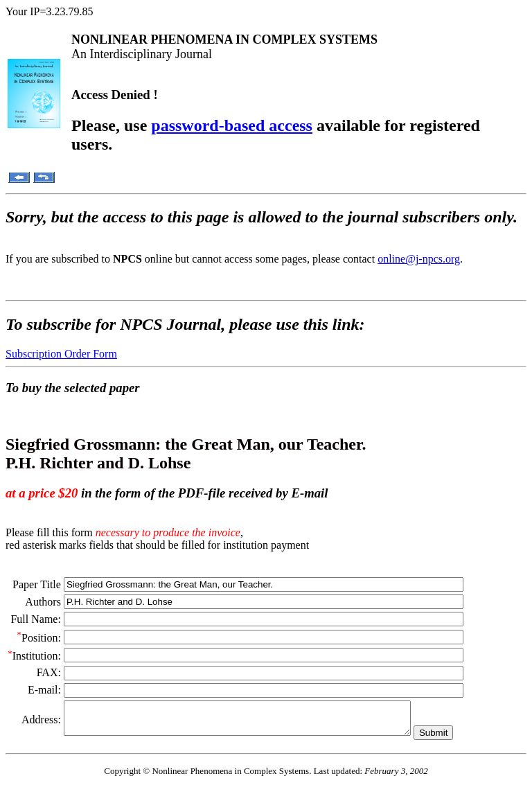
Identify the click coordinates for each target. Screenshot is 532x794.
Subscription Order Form (61, 354)
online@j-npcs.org (419, 259)
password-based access (232, 125)
